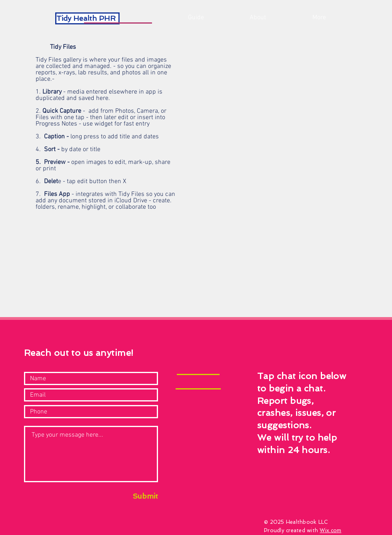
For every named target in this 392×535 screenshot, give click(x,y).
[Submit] (137, 496)
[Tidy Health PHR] (87, 18)
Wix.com (330, 530)
